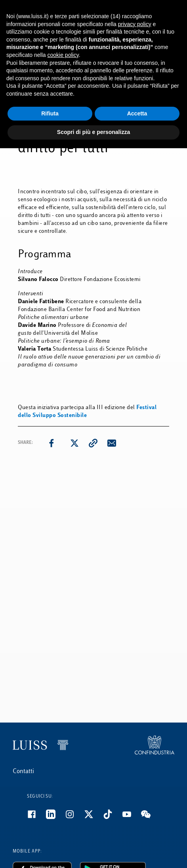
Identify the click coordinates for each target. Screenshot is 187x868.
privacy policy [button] (135, 24)
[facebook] (52, 443)
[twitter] (74, 443)
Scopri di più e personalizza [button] (93, 132)
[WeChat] (151, 817)
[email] (112, 443)
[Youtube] (132, 817)
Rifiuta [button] (50, 113)
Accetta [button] (137, 113)
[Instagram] (74, 817)
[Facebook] (36, 817)
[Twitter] (93, 817)
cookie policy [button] (63, 55)
